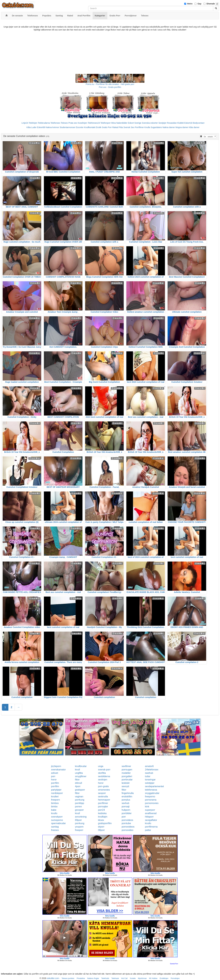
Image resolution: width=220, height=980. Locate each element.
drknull (78, 783)
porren (78, 807)
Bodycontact (199, 123)
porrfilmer (103, 803)
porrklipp (79, 803)
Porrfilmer (139, 127)
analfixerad (151, 813)
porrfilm (55, 783)
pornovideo (127, 830)
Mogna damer (182, 127)
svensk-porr (104, 770)
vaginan (79, 797)
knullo (54, 813)
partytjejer (56, 790)
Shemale (211, 4)
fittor (77, 780)
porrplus (126, 800)
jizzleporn (56, 766)
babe (54, 810)
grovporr (79, 810)
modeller (126, 773)
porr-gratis (103, 786)
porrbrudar (127, 780)
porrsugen (127, 770)
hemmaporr (104, 800)
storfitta (102, 773)
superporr (150, 810)
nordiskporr (57, 793)
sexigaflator (151, 820)
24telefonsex (152, 770)
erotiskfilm (127, 797)
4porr (78, 786)
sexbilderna (104, 776)
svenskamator (58, 770)
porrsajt (126, 807)
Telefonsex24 (94, 123)
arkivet (55, 773)
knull (77, 770)
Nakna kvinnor (52, 127)
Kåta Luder (32, 127)
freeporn (56, 800)
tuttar (148, 776)
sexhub (125, 803)
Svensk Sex (129, 127)
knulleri (55, 797)
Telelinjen (33, 123)
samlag (55, 827)
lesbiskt (126, 783)
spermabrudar (58, 823)
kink (147, 807)
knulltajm (103, 817)
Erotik (99, 127)
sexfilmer (126, 766)
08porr (101, 830)
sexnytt (125, 786)
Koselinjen (82, 123)
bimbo (54, 807)
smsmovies (104, 790)
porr (53, 776)
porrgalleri (127, 776)
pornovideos (128, 827)
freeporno (150, 797)
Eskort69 (41, 127)
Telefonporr (106, 123)
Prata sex (73, 123)
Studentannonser (68, 127)
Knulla (147, 127)
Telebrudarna (44, 123)
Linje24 (25, 123)
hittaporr (149, 817)
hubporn (126, 810)
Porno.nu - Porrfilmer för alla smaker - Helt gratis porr (110, 84)
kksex (101, 820)
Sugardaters (156, 127)
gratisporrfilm (105, 823)
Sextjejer (162, 123)
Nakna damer (169, 127)
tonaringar (150, 780)
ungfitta (79, 773)
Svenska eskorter (150, 123)
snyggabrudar (152, 793)
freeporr (79, 830)
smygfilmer (81, 776)
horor (54, 780)
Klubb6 (181, 123)
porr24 (101, 810)
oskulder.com (53, 978)
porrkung (80, 800)
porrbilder (127, 813)
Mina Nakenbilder (119, 123)
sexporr (102, 793)
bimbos (55, 803)
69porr (78, 820)
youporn (79, 827)
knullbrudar (81, 766)
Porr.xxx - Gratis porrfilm (110, 87)
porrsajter (103, 807)
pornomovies (152, 803)
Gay (199, 4)
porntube (126, 823)
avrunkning (81, 817)
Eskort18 (188, 123)
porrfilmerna (151, 827)
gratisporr (80, 790)
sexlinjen (103, 780)
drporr (101, 827)
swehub (149, 773)
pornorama (151, 800)
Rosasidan (172, 123)
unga (101, 766)
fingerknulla (128, 793)
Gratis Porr (107, 127)
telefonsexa (151, 790)
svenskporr (57, 817)
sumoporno (57, 820)
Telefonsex (55, 123)
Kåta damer (194, 127)
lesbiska (102, 813)
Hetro (190, 4)
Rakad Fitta (118, 127)
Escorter (80, 127)
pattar (148, 830)
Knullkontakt (90, 127)
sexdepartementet (154, 786)
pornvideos (127, 820)
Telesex (64, 123)
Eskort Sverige (135, 123)
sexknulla (103, 797)
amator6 (149, 766)
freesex (55, 830)
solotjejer (150, 783)
